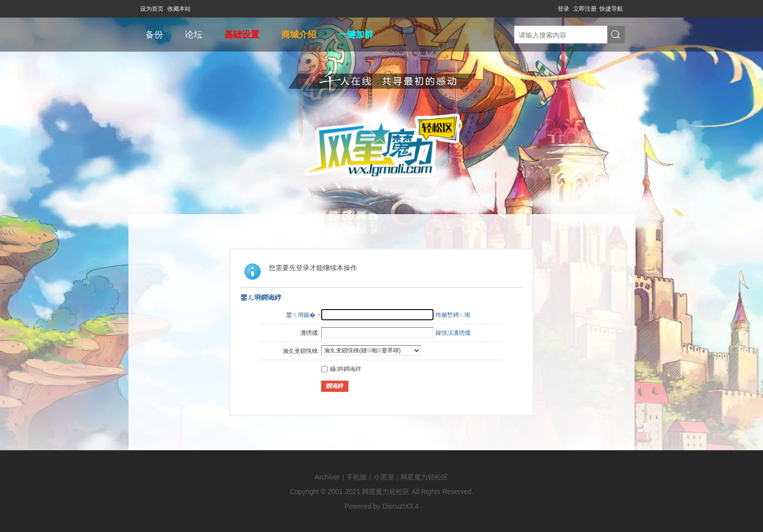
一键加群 (356, 35)
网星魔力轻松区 (424, 477)
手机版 (357, 477)
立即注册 (585, 9)
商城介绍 (299, 35)
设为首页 (152, 9)
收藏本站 (179, 9)
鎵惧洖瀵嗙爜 (453, 333)
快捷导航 (611, 9)
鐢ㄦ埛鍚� (301, 315)
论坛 (194, 35)
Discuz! (394, 506)
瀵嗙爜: (310, 333)
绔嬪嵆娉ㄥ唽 (453, 315)
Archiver (327, 477)
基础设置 (242, 35)
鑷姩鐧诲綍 (341, 369)
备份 (154, 35)
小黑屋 (384, 477)
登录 (563, 9)
